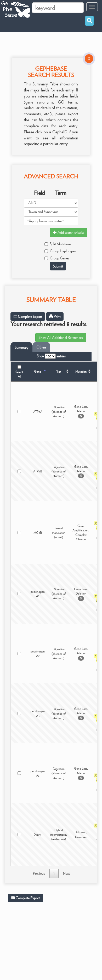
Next (66, 873)
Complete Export (28, 317)
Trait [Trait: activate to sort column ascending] (59, 371)
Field (39, 193)
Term (61, 193)
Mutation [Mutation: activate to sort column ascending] (81, 371)
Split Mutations (58, 244)
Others (41, 347)
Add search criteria (68, 232)
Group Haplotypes (60, 251)
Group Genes (57, 258)
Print (55, 317)
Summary (21, 347)
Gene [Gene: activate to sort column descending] (38, 371)
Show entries (51, 356)
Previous (39, 873)
